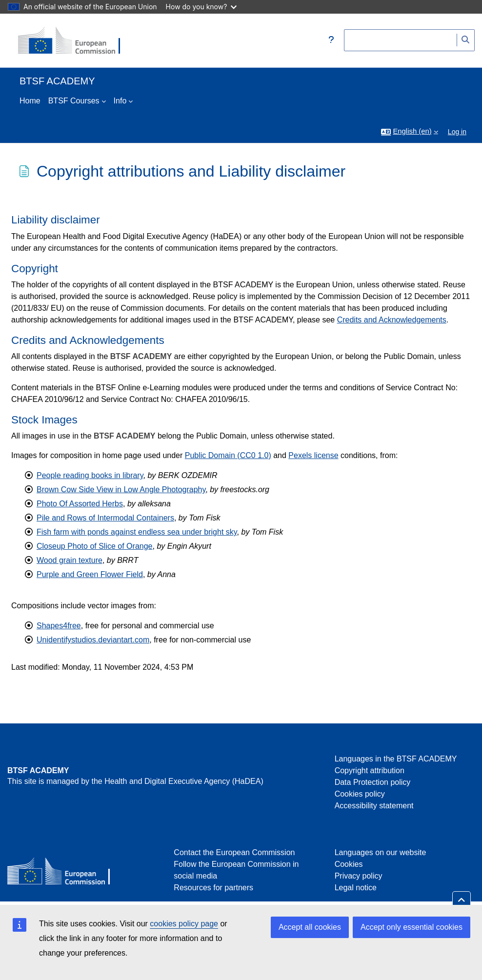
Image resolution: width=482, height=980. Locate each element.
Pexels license (313, 455)
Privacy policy (359, 876)
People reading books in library (90, 475)
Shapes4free (59, 626)
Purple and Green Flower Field (90, 574)
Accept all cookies (310, 927)
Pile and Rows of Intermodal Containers (105, 518)
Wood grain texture (70, 560)
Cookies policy (360, 794)
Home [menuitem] (30, 101)
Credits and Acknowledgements (392, 320)
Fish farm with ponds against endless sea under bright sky (137, 532)
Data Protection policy (373, 782)
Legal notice (356, 888)
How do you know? (201, 7)
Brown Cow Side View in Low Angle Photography (121, 490)
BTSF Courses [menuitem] (74, 101)
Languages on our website (381, 852)
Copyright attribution (370, 770)
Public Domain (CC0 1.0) (228, 455)
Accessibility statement (374, 806)
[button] (331, 40)
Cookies (349, 864)
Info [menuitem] (120, 101)
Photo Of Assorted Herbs (80, 504)
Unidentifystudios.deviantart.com (93, 640)
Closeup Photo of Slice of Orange (94, 546)
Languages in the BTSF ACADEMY (396, 759)
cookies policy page (184, 924)
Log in (457, 132)
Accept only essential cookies (412, 927)
